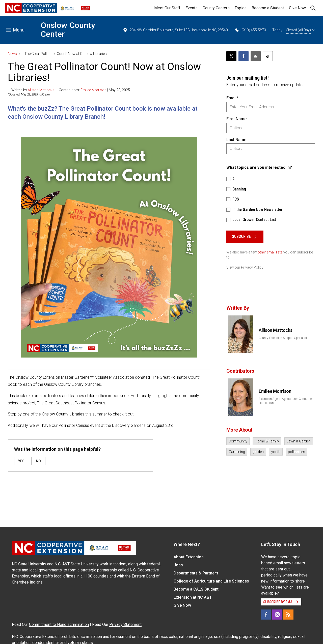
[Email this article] (256, 56)
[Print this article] (268, 56)
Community (238, 441)
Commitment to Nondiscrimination (59, 624)
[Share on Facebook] (244, 56)
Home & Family (267, 441)
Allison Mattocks (41, 90)
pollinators (297, 452)
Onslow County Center (68, 30)
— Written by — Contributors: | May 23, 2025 (69, 90)
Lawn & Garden (299, 441)
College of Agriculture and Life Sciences (211, 581)
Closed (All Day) (300, 30)
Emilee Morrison (93, 90)
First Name (236, 119)
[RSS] (288, 615)
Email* (232, 98)
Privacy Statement (125, 624)
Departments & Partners (196, 573)
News (12, 54)
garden (258, 452)
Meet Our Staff (167, 8)
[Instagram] (277, 615)
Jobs (178, 565)
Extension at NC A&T (193, 597)
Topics (241, 8)
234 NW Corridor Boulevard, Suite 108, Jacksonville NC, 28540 (175, 30)
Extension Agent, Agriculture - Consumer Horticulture (286, 401)
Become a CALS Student (196, 589)
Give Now (297, 8)
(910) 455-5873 (250, 30)
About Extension (189, 557)
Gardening (237, 452)
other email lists (270, 252)
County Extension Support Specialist (283, 338)
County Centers (216, 8)
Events (192, 8)
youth (276, 452)
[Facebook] (266, 615)
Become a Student (268, 8)
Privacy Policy (252, 267)
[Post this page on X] (231, 56)
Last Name (236, 140)
